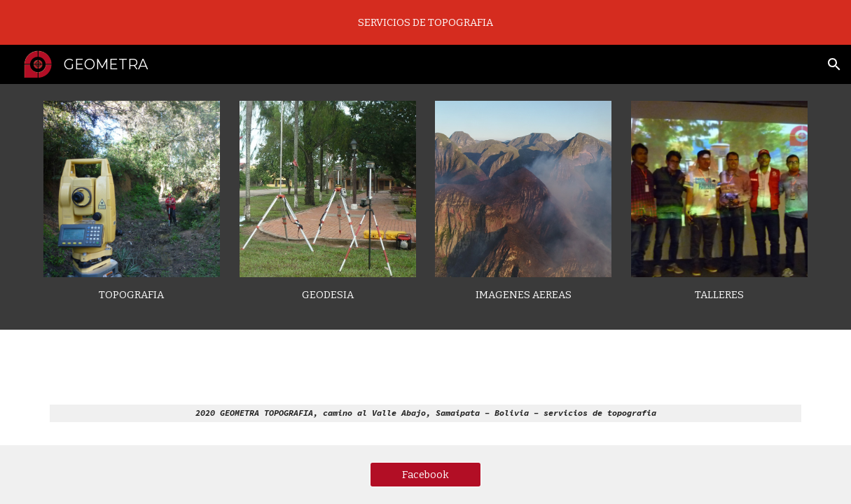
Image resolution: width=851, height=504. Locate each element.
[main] (132, 295)
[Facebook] (425, 474)
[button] (834, 64)
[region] (425, 22)
